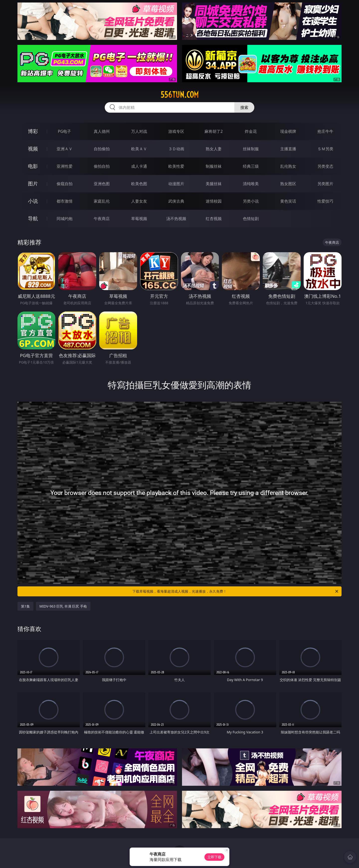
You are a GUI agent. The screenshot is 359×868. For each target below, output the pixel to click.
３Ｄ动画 (176, 149)
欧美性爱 (176, 166)
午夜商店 (102, 219)
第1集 (25, 606)
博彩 (33, 131)
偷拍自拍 (102, 166)
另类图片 (325, 184)
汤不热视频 (176, 219)
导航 (33, 218)
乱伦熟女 (288, 166)
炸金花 (251, 131)
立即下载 (214, 857)
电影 (33, 166)
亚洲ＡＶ (65, 149)
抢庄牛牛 (325, 131)
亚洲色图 (102, 184)
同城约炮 (65, 219)
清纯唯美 (251, 184)
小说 (33, 201)
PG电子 (64, 131)
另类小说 (251, 201)
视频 (33, 149)
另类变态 (325, 166)
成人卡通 (139, 166)
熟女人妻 (214, 149)
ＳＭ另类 (325, 149)
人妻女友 (139, 201)
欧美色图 (139, 184)
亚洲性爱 (65, 166)
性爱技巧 (325, 201)
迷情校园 (214, 201)
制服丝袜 (214, 166)
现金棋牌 (288, 131)
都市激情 (65, 201)
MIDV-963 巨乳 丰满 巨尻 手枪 (63, 606)
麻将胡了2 (214, 131)
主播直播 (288, 149)
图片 (33, 184)
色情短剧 (251, 219)
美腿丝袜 (214, 184)
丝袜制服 (251, 149)
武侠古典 (176, 201)
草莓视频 (139, 219)
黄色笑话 (288, 201)
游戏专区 (176, 131)
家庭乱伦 (102, 201)
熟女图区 (288, 184)
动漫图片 (176, 184)
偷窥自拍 (65, 184)
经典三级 (251, 166)
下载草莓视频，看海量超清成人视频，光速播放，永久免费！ (236, 591)
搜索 (244, 107)
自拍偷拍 (102, 149)
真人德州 (102, 131)
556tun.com (180, 95)
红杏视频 (214, 219)
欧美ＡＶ (139, 149)
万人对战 (139, 131)
